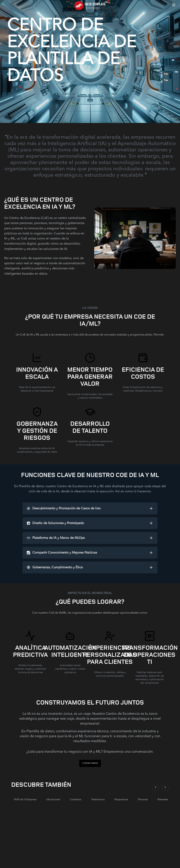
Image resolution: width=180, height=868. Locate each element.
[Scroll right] (165, 787)
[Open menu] (174, 5)
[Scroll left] (155, 787)
